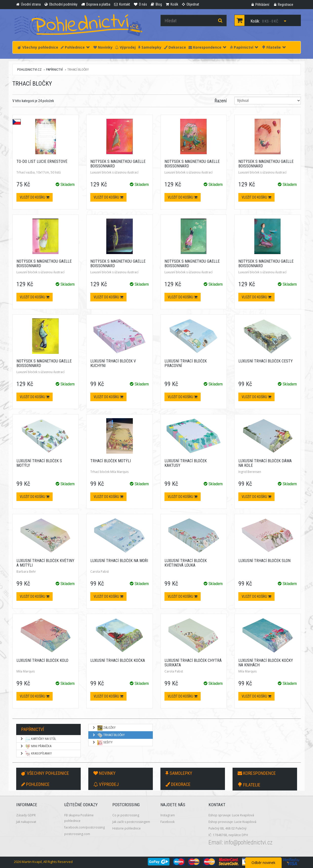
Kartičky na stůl (38, 739)
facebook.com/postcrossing (85, 827)
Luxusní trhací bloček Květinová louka (186, 563)
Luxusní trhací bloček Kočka (118, 660)
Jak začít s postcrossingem (131, 822)
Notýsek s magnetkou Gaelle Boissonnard (118, 164)
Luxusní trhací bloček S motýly (39, 463)
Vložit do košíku (35, 197)
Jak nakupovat (26, 822)
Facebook (168, 822)
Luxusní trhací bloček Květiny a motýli (45, 563)
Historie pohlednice (127, 828)
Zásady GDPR (26, 815)
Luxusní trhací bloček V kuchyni (113, 363)
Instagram (168, 815)
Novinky (103, 47)
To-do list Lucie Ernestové (42, 161)
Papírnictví (244, 47)
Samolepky (150, 47)
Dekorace (175, 47)
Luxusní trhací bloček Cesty (266, 361)
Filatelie (274, 47)
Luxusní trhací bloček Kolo (42, 660)
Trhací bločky (108, 735)
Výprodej (125, 47)
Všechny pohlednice (38, 47)
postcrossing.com (77, 834)
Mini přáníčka (36, 746)
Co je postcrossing (126, 815)
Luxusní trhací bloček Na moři (119, 561)
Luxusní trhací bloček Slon (264, 561)
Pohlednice (75, 47)
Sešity (102, 743)
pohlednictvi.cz (29, 70)
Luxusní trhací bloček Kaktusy (186, 463)
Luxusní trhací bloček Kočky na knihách (266, 663)
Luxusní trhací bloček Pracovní (186, 363)
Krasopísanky (36, 754)
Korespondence (207, 47)
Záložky (104, 728)
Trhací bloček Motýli (111, 461)
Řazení (221, 101)
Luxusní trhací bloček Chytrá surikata (193, 663)
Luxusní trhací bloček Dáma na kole (265, 463)
